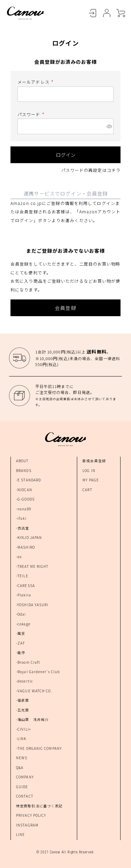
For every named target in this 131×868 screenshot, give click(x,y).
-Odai (21, 614)
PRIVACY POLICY (31, 815)
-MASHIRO (26, 547)
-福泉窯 (23, 700)
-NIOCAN (24, 490)
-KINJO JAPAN (29, 537)
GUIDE (22, 787)
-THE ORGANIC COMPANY (39, 748)
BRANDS (24, 470)
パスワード (32, 114)
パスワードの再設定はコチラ (91, 170)
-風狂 (21, 633)
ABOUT (22, 461)
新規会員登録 (94, 461)
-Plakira (24, 595)
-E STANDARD (28, 480)
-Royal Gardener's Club (38, 672)
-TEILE (22, 576)
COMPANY (25, 777)
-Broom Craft (28, 662)
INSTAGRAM (27, 825)
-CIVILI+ (24, 729)
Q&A (20, 767)
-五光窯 (23, 710)
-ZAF (20, 643)
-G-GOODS (25, 499)
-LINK (21, 738)
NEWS (22, 758)
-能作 (21, 652)
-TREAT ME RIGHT (32, 566)
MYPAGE (107, 13)
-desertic (25, 681)
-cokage (23, 624)
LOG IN (89, 470)
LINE (20, 834)
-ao (19, 557)
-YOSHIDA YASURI (32, 605)
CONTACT (25, 796)
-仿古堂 (23, 528)
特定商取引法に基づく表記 (39, 806)
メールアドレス (36, 82)
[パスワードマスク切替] (109, 126)
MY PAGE (91, 480)
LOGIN (93, 13)
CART (121, 13)
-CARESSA (26, 585)
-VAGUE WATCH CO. (34, 691)
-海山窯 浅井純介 (32, 719)
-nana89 (24, 509)
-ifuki (21, 518)
